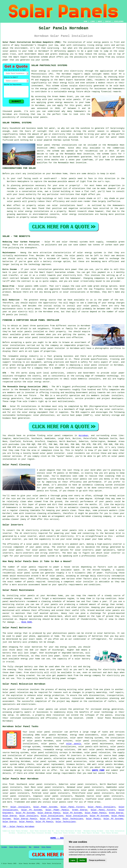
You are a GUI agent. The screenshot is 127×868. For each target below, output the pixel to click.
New (30, 847)
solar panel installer (53, 348)
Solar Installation (77, 816)
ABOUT (100, 22)
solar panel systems (44, 761)
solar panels (40, 117)
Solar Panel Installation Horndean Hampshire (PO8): (32, 42)
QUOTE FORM (98, 770)
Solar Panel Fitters (73, 807)
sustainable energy (64, 92)
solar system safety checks (18, 764)
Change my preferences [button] (97, 860)
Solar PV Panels (44, 822)
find (11, 784)
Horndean (83, 436)
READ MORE (27, 622)
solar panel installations (91, 741)
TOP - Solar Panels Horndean (18, 827)
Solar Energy (10, 816)
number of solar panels (22, 567)
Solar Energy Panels (49, 813)
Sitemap (4, 847)
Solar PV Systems (32, 810)
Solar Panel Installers (102, 807)
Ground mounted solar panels (104, 610)
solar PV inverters (71, 756)
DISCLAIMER (119, 22)
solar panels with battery (93, 747)
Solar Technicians (73, 819)
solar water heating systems (86, 738)
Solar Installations (52, 816)
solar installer (85, 582)
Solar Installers (20, 807)
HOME (86, 22)
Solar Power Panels (57, 810)
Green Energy (80, 810)
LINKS (92, 22)
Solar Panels (93, 819)
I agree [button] (73, 860)
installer (102, 556)
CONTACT (108, 22)
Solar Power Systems (45, 807)
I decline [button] (82, 860)
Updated (36, 847)
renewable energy (12, 599)
